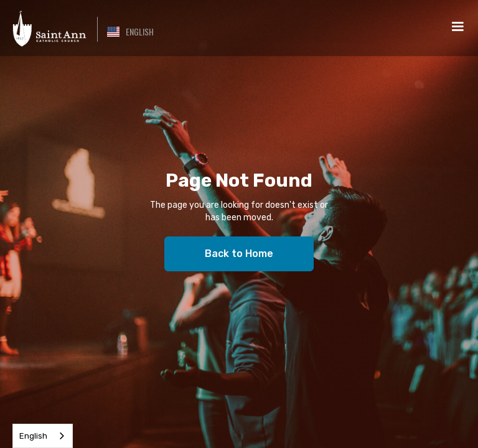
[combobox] (43, 436)
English (33, 436)
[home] (49, 28)
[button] (130, 32)
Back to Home (239, 254)
